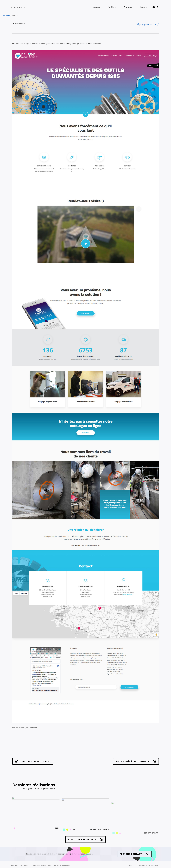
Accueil (97, 7)
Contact (144, 7)
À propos (128, 7)
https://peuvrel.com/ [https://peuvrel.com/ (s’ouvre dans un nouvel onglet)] (147, 24)
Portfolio (112, 7)
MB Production (18, 7)
